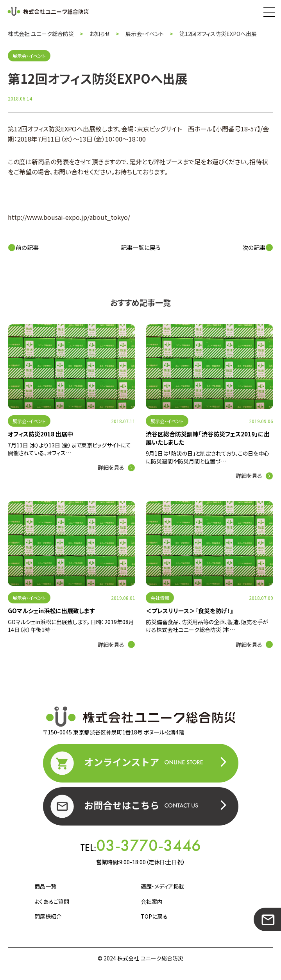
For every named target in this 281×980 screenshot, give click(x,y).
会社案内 (152, 901)
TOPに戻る (154, 916)
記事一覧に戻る (141, 247)
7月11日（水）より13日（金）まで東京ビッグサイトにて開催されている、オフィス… (69, 449)
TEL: (141, 845)
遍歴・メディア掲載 (162, 886)
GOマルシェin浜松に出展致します (51, 611)
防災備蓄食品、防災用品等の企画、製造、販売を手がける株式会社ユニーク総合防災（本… (207, 626)
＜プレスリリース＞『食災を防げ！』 (190, 611)
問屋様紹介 (48, 916)
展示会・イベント (29, 421)
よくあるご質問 (52, 901)
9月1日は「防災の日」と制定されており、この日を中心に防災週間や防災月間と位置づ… (208, 457)
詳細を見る (111, 467)
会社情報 (160, 598)
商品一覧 (45, 886)
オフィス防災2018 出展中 (40, 434)
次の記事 (258, 247)
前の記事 (23, 247)
